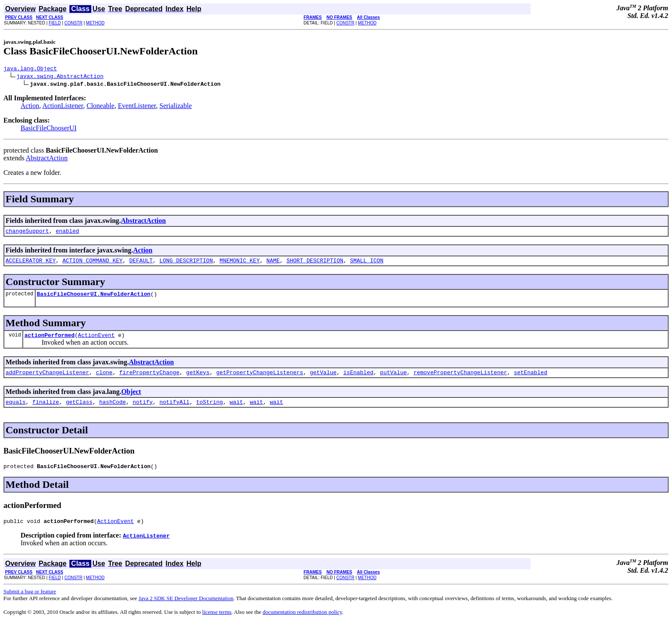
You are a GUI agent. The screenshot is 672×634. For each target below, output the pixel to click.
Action (30, 107)
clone (104, 380)
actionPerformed (49, 341)
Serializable (176, 107)
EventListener (137, 107)
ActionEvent (96, 341)
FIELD (55, 23)
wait (236, 411)
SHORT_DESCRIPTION (315, 264)
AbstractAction (47, 159)
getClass (79, 411)
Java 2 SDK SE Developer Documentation (186, 610)
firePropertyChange (149, 380)
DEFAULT (141, 264)
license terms (217, 623)
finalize (45, 411)
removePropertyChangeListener (460, 380)
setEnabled (531, 380)
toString (210, 411)
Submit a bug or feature (30, 603)
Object (131, 399)
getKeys (198, 380)
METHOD (95, 23)
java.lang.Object (30, 69)
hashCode (112, 411)
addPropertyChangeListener (47, 380)
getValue (323, 380)
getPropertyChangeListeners (259, 380)
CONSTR (73, 23)
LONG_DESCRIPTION (186, 264)
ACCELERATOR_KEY (31, 264)
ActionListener (63, 107)
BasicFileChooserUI (49, 129)
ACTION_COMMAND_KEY (93, 264)
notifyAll (174, 411)
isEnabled (358, 380)
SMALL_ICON (367, 264)
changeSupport (27, 233)
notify (142, 411)
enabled (67, 233)
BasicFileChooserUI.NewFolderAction (94, 299)
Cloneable (100, 107)
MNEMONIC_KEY (240, 264)
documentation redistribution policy (302, 623)
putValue (393, 380)
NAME (273, 264)
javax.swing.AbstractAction (60, 77)
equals (16, 411)
